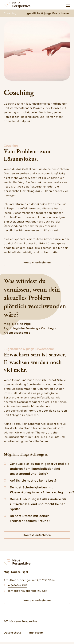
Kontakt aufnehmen (37, 262)
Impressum (36, 633)
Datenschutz (12, 633)
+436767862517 (18, 585)
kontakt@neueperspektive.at (27, 591)
